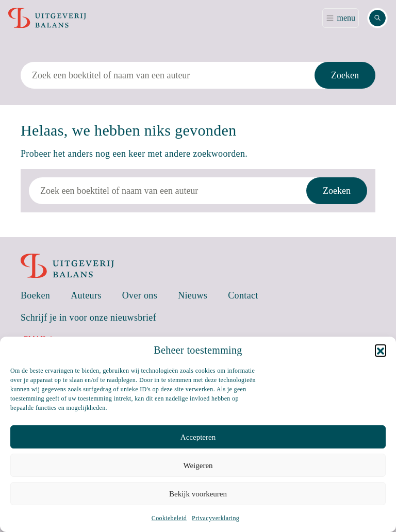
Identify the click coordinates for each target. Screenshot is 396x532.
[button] (381, 350)
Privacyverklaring (216, 518)
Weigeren (198, 465)
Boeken (35, 295)
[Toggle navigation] (341, 18)
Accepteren (198, 437)
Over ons (140, 295)
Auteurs (86, 295)
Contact (243, 295)
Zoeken (345, 75)
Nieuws (193, 295)
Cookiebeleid (169, 518)
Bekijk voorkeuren (198, 494)
